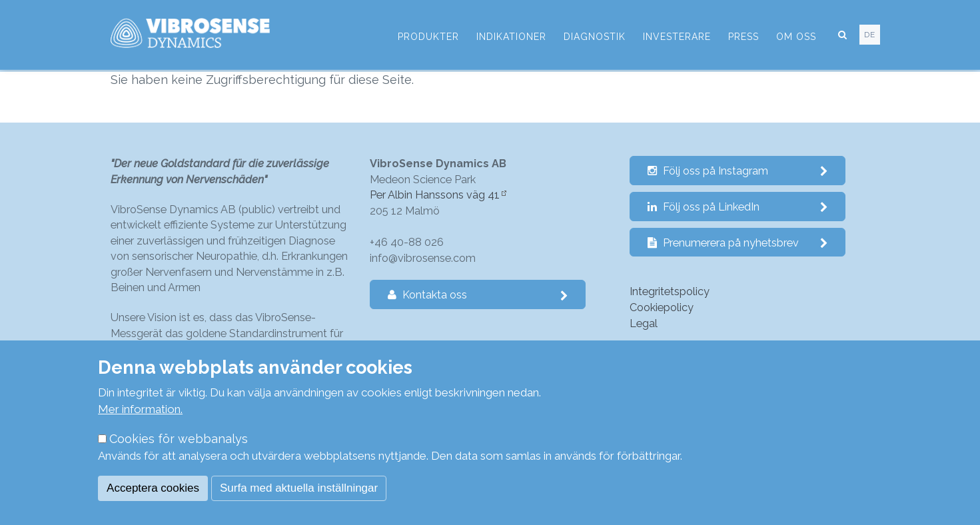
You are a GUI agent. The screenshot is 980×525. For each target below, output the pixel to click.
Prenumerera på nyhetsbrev (738, 243)
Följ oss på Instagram (738, 171)
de (870, 35)
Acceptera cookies (153, 488)
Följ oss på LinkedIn (738, 207)
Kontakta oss (478, 295)
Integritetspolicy (670, 291)
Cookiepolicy (662, 307)
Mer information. (140, 409)
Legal (644, 323)
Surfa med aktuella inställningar (299, 488)
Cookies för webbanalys (179, 439)
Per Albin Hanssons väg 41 (435, 195)
